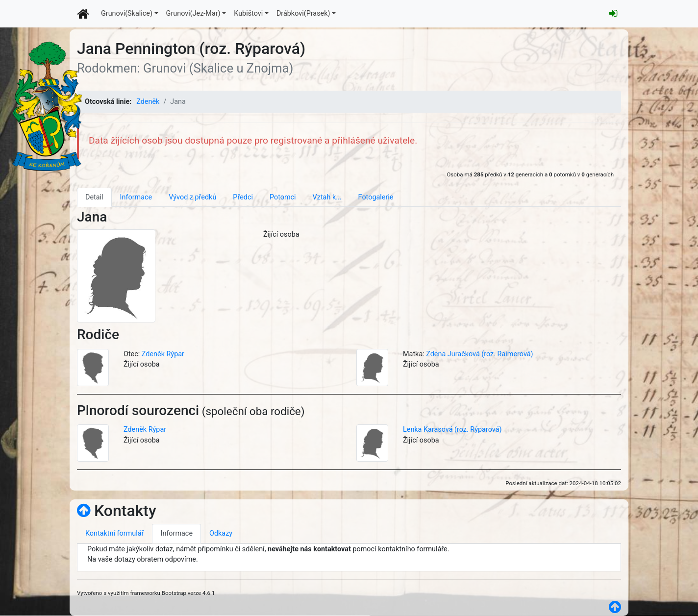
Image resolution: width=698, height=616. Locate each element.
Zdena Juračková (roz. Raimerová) (479, 354)
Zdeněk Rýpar (163, 354)
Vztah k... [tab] (327, 197)
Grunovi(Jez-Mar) (193, 13)
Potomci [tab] (283, 197)
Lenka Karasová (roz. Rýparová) (452, 430)
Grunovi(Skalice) (127, 13)
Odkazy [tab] (221, 533)
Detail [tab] (94, 197)
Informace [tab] (136, 197)
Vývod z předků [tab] (192, 197)
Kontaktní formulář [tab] (114, 533)
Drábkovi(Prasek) (303, 13)
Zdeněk (148, 102)
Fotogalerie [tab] (376, 197)
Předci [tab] (243, 197)
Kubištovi (248, 13)
